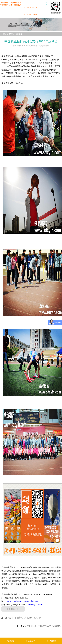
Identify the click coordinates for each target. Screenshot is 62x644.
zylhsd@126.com (35, 605)
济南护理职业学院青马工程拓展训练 (43, 626)
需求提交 (10, 641)
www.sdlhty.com (31, 601)
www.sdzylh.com (15, 601)
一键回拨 (52, 641)
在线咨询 (31, 641)
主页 (3, 34)
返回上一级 (13, 609)
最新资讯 (10, 34)
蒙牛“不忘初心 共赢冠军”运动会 (25, 618)
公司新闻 (19, 34)
